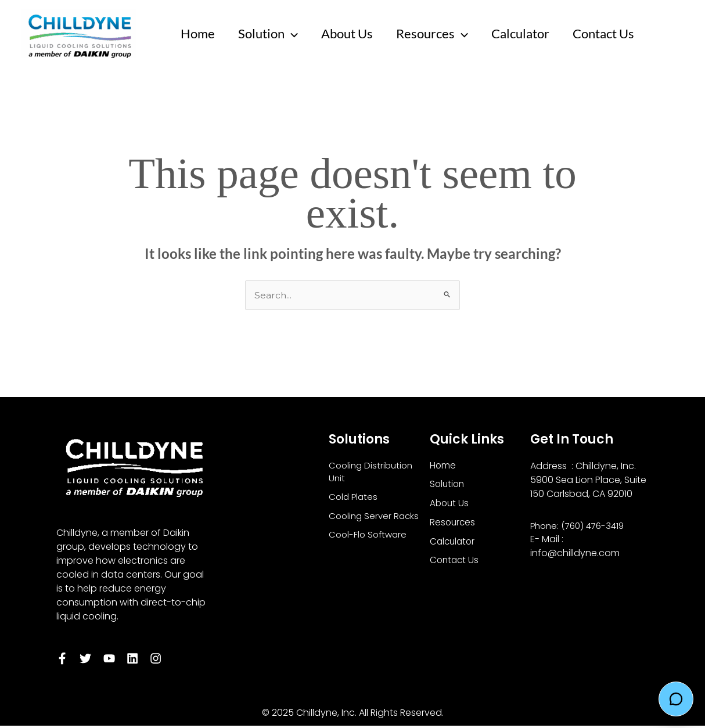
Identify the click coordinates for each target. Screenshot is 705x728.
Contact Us (616, 33)
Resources (440, 34)
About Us (353, 33)
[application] (295, 34)
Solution (271, 34)
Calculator (531, 33)
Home (199, 33)
